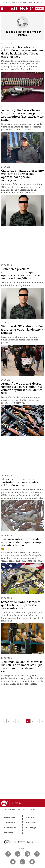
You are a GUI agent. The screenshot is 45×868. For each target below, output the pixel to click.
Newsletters (9, 817)
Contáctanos (10, 823)
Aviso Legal (31, 828)
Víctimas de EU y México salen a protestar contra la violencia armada (22, 330)
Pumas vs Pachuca (19, 3)
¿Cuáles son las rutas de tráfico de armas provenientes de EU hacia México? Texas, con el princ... (22, 52)
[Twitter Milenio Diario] (18, 854)
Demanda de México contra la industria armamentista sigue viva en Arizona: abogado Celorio (22, 666)
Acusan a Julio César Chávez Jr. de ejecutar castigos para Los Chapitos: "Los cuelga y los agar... (22, 115)
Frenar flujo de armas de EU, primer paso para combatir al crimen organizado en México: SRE (22, 388)
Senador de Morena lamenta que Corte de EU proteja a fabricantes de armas (21, 605)
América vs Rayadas (35, 3)
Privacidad (31, 823)
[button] (2, 9)
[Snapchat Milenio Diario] (32, 862)
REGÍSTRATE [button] (40, 9)
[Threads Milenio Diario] (37, 854)
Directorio (30, 817)
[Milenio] (22, 9)
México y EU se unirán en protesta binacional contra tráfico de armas (20, 482)
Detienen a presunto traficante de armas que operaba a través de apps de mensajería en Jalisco (21, 274)
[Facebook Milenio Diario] (8, 854)
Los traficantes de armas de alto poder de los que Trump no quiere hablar (21, 542)
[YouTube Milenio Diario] (13, 862)
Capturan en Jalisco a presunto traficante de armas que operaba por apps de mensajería (22, 175)
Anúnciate (8, 833)
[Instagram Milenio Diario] (27, 854)
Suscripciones (10, 828)
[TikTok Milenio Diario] (22, 862)
